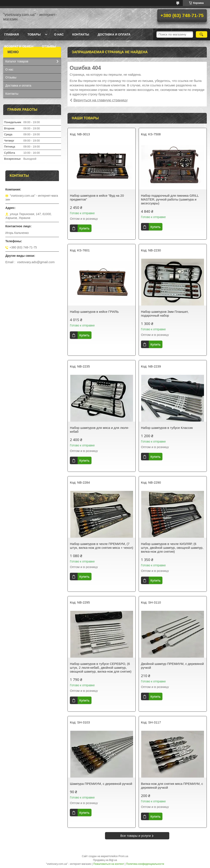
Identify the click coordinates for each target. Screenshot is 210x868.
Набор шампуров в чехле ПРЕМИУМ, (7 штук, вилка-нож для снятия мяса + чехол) (101, 546)
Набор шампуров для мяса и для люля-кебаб (99, 430)
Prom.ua (123, 856)
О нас (59, 34)
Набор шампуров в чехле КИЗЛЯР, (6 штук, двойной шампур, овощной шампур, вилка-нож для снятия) (172, 548)
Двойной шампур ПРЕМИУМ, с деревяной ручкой (172, 666)
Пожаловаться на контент (109, 864)
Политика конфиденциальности (145, 864)
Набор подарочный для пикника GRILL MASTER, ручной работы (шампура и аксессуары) (170, 199)
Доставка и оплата (114, 34)
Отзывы (49, 46)
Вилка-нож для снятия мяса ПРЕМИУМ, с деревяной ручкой (172, 786)
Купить (84, 228)
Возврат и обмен (19, 46)
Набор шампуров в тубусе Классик (167, 428)
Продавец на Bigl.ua (105, 860)
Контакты (81, 34)
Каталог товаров (17, 61)
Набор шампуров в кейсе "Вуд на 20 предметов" (97, 197)
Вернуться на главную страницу (101, 100)
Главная (12, 34)
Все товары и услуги (136, 836)
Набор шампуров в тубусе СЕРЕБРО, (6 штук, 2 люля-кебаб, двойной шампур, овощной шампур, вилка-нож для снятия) (101, 668)
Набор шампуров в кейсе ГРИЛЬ (94, 312)
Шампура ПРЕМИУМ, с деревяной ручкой (101, 784)
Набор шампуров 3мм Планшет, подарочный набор (165, 314)
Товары (34, 34)
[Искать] (202, 34)
